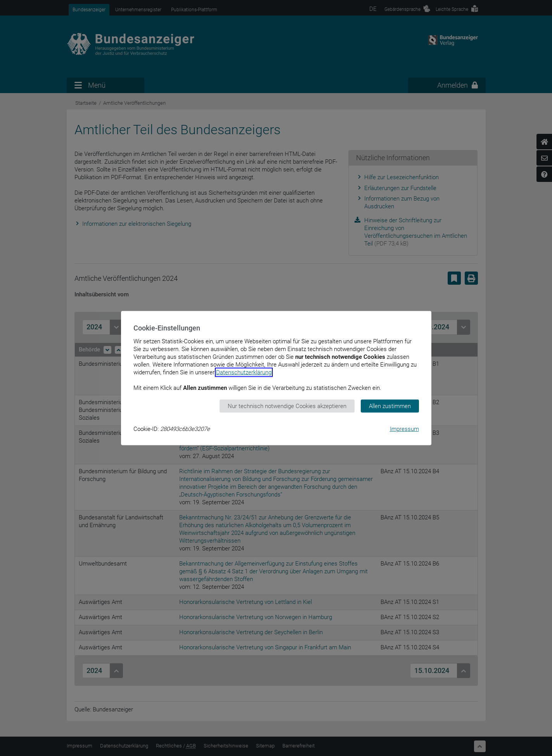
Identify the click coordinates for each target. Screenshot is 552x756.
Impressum (404, 429)
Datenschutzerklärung (244, 372)
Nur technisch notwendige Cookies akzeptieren (287, 406)
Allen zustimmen (390, 406)
